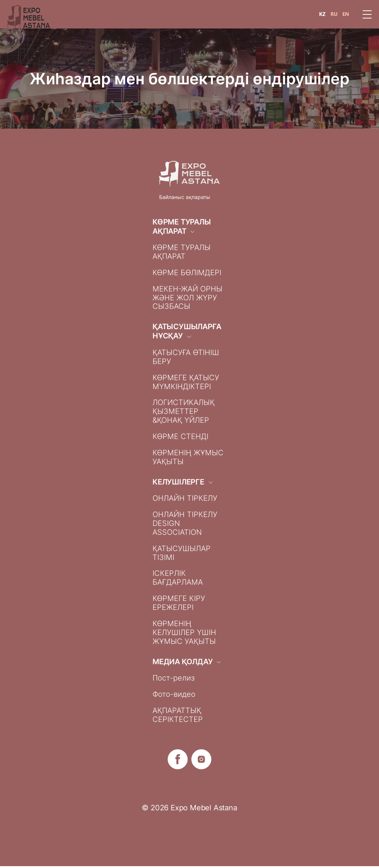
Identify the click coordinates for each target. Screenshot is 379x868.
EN (346, 14)
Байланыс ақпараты (185, 197)
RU (334, 14)
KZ (322, 14)
